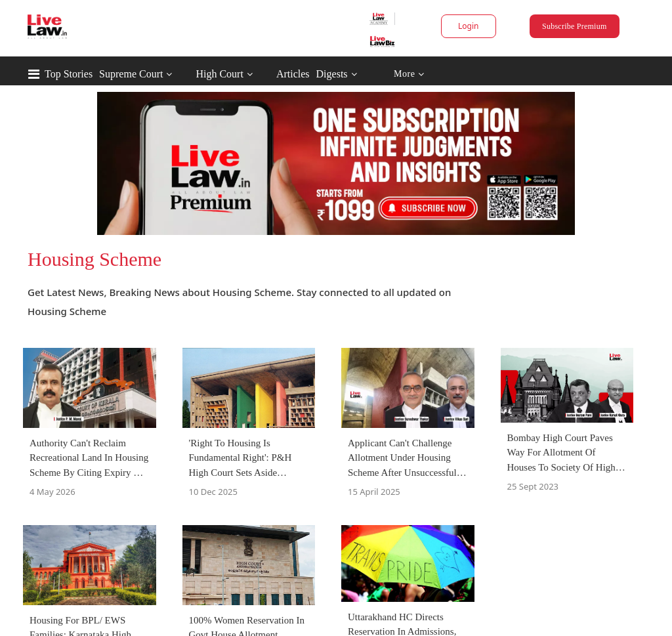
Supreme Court (131, 74)
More (409, 74)
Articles (293, 74)
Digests (332, 74)
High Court (219, 74)
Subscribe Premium (574, 26)
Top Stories (69, 74)
